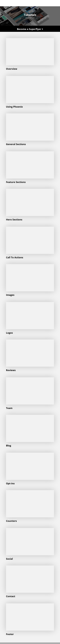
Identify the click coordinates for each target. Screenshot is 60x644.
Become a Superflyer (30, 29)
